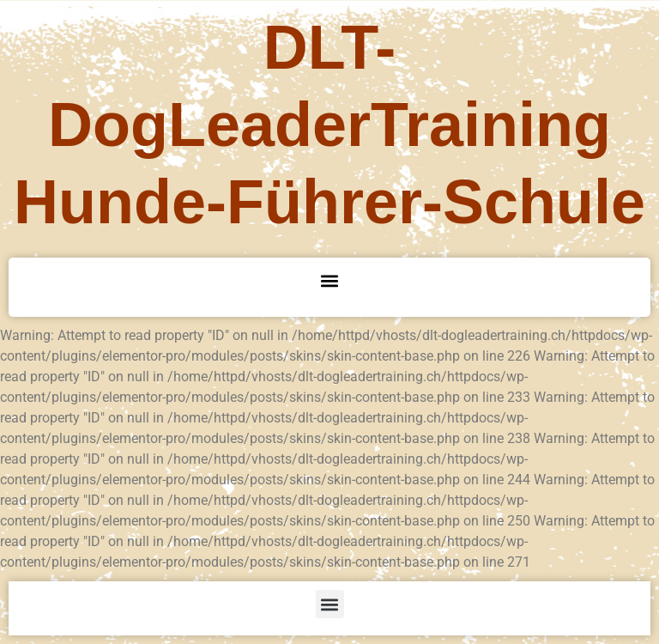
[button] (330, 280)
